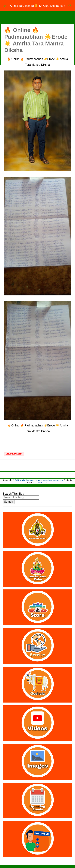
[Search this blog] (21, 497)
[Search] (70, 6)
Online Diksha (14, 454)
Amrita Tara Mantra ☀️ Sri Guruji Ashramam (37, 6)
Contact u (42, 483)
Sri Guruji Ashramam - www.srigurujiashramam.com (39, 480)
